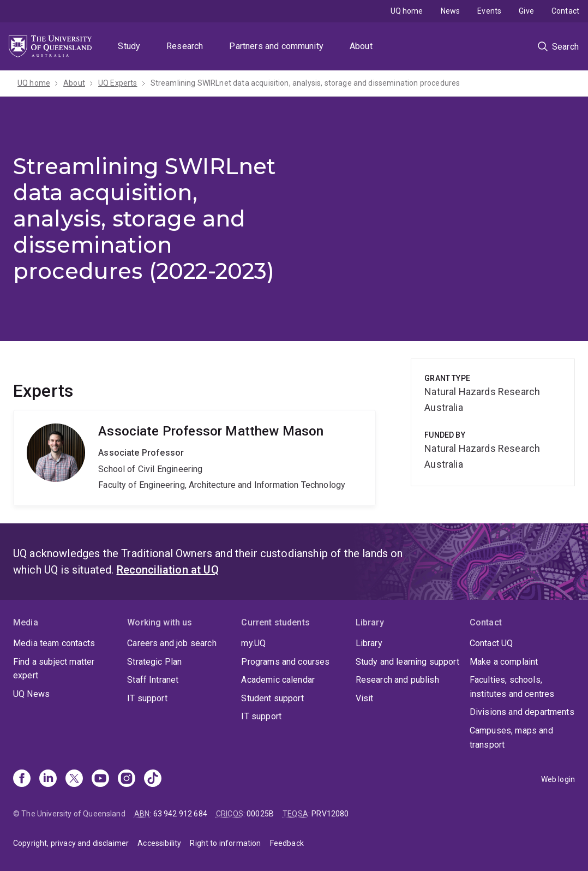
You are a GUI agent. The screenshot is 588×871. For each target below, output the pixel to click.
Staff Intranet (153, 680)
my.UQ (253, 643)
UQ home (407, 11)
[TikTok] (153, 779)
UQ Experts (118, 83)
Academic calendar (278, 680)
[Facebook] (22, 779)
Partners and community (276, 46)
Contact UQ (491, 643)
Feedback (287, 843)
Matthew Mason (194, 458)
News (451, 11)
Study (129, 46)
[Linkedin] (48, 779)
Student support (272, 698)
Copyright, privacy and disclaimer (71, 843)
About (361, 46)
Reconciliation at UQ (168, 570)
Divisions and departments (522, 712)
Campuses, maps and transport (511, 738)
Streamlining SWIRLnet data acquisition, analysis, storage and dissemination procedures (305, 83)
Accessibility (159, 843)
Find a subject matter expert (54, 669)
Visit (365, 698)
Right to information (225, 843)
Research (185, 46)
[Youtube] (100, 779)
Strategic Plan (154, 662)
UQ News (31, 694)
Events (489, 11)
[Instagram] (127, 779)
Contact (565, 11)
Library (369, 643)
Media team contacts (54, 643)
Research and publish (397, 680)
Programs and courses (285, 662)
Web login (558, 779)
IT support (147, 698)
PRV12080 (330, 814)
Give (526, 11)
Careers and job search (172, 643)
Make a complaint (504, 662)
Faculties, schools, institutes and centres (512, 687)
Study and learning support (407, 662)
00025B (260, 814)
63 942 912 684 (180, 814)
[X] (74, 779)
